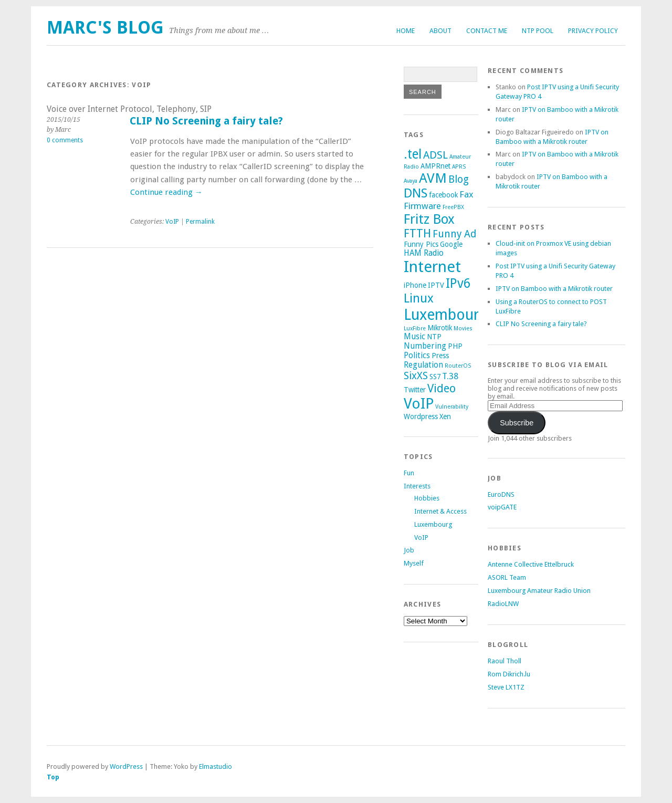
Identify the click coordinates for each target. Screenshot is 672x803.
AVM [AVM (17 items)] (433, 178)
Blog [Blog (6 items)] (459, 179)
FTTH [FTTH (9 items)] (417, 233)
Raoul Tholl (505, 661)
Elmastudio (216, 766)
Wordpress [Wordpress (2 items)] (421, 416)
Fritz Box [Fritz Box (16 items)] (429, 219)
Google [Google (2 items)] (451, 244)
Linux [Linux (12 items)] (419, 298)
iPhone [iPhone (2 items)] (415, 285)
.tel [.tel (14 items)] (413, 154)
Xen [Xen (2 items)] (445, 416)
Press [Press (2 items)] (440, 356)
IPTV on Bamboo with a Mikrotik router (554, 289)
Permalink (200, 222)
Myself (414, 563)
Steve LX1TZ (506, 687)
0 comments (65, 140)
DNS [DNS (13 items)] (416, 193)
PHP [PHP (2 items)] (455, 346)
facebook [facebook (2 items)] (443, 195)
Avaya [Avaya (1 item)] (411, 181)
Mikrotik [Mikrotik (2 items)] (440, 328)
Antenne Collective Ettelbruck (531, 564)
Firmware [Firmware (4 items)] (422, 206)
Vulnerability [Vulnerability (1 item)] (452, 407)
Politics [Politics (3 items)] (417, 356)
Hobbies (427, 498)
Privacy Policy (593, 31)
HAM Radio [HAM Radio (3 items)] (424, 253)
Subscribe (517, 423)
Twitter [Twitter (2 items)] (415, 390)
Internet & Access (440, 511)
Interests (417, 486)
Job (409, 550)
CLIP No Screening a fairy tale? (206, 121)
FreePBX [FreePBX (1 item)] (453, 207)
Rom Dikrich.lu (509, 674)
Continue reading (166, 192)
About (440, 31)
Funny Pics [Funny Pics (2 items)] (421, 244)
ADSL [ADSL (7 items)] (435, 155)
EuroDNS (501, 494)
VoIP (172, 222)
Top (53, 777)
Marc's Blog (105, 28)
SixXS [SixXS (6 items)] (416, 376)
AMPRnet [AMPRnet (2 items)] (435, 166)
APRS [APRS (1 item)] (459, 167)
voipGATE (502, 507)
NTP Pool (538, 31)
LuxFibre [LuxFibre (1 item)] (415, 328)
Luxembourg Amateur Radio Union (539, 591)
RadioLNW (503, 604)
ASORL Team (507, 577)
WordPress (126, 766)
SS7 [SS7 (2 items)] (435, 377)
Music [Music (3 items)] (414, 337)
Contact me (487, 31)
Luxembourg (433, 524)
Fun (409, 473)
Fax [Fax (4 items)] (466, 194)
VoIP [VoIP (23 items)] (419, 404)
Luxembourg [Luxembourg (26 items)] (445, 315)
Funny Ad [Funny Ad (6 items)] (454, 234)
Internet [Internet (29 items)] (432, 267)
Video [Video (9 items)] (442, 388)
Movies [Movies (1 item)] (463, 328)
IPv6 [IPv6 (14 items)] (458, 283)
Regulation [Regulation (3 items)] (423, 365)
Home (406, 31)
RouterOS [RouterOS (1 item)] (458, 366)
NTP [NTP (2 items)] (434, 337)
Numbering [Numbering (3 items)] (425, 346)
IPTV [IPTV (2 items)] (436, 285)
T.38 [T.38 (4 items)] (450, 376)
